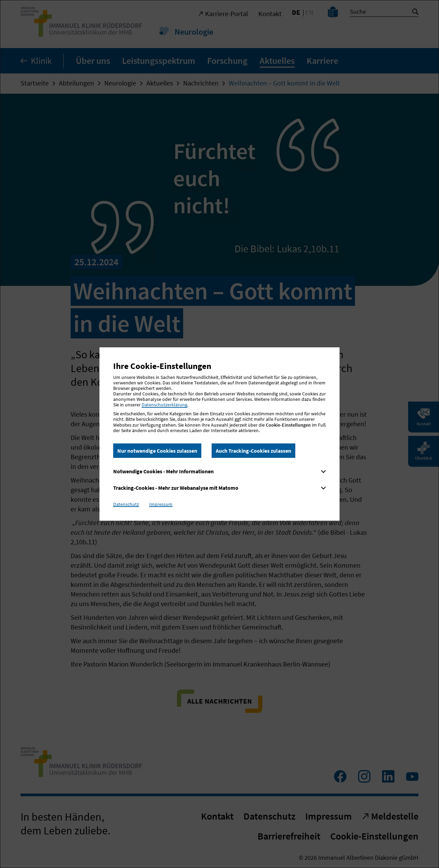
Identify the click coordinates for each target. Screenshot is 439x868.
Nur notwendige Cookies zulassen (157, 451)
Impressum (161, 504)
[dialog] (219, 434)
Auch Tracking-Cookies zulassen (253, 451)
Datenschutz (126, 504)
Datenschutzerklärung (164, 405)
